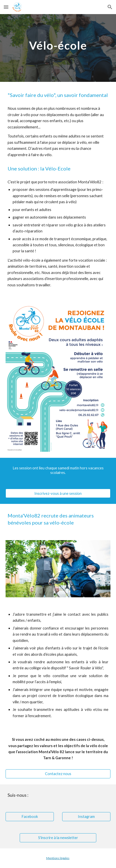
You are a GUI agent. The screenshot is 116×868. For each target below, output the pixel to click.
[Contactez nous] (58, 774)
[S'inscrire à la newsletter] (58, 838)
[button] (6, 7)
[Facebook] (30, 816)
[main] (58, 44)
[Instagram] (86, 816)
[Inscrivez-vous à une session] (58, 493)
